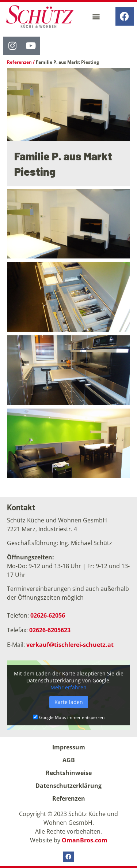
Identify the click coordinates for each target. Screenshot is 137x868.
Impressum (69, 747)
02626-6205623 (50, 630)
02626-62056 (48, 615)
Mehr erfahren (68, 687)
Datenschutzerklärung (68, 786)
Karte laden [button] (69, 702)
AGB (69, 760)
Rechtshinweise (69, 773)
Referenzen (19, 62)
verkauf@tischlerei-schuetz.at (70, 645)
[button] (96, 16)
